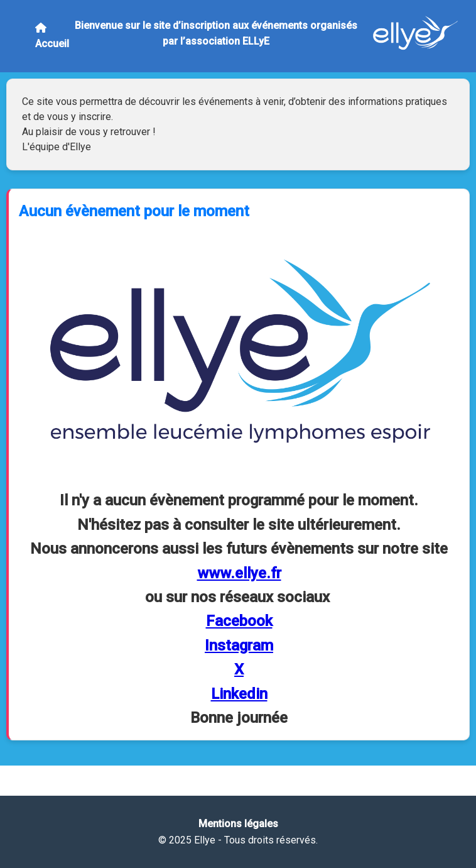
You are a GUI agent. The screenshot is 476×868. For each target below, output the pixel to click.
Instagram (239, 646)
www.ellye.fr (239, 573)
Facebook (239, 621)
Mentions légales (238, 824)
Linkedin (239, 694)
